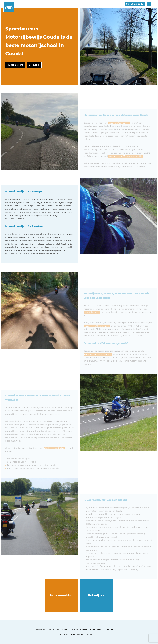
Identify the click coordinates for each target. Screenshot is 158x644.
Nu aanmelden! (62, 595)
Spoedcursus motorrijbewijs (75, 629)
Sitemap (89, 634)
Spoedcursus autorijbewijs (48, 629)
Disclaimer (64, 634)
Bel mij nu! (96, 595)
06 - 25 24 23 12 (135, 4)
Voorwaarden (77, 634)
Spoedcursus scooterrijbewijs (103, 629)
